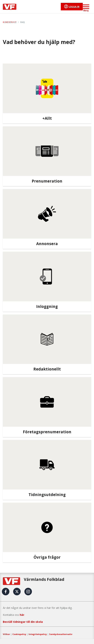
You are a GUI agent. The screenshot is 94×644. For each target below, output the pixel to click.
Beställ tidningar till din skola (23, 622)
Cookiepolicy (19, 634)
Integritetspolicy (38, 634)
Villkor (6, 634)
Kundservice (10, 22)
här (22, 615)
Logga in (74, 6)
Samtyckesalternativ (61, 634)
